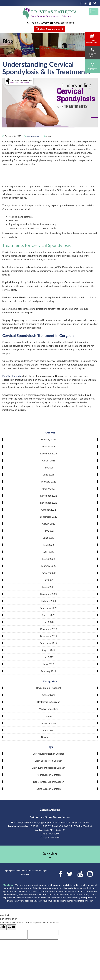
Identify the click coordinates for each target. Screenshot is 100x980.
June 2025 (49, 475)
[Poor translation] (11, 927)
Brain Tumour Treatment (49, 688)
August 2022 (49, 524)
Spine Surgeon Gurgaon (49, 789)
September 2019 (49, 643)
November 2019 (49, 636)
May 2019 (49, 664)
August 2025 (49, 461)
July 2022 (49, 531)
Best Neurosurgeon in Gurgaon (49, 754)
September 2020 (49, 608)
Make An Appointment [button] (50, 29)
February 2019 (49, 671)
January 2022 (49, 573)
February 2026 (49, 439)
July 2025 (49, 468)
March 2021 (49, 587)
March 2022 (49, 559)
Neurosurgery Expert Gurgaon (49, 782)
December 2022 (49, 496)
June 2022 (49, 538)
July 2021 (49, 580)
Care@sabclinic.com (64, 23)
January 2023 (49, 489)
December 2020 (49, 594)
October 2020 (49, 601)
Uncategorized (49, 737)
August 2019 (49, 650)
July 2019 (49, 657)
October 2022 (49, 510)
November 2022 (49, 503)
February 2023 (49, 482)
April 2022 (49, 552)
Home (5, 48)
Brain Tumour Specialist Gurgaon (49, 768)
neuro (49, 716)
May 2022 (49, 545)
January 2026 (49, 446)
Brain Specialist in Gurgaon (49, 761)
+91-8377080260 (39, 23)
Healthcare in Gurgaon (49, 702)
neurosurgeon (33, 136)
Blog (13, 48)
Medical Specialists (49, 709)
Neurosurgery (49, 730)
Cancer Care (49, 695)
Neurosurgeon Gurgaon (49, 775)
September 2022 (49, 517)
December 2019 (49, 629)
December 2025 (49, 453)
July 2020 (49, 622)
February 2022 (49, 566)
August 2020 (49, 615)
